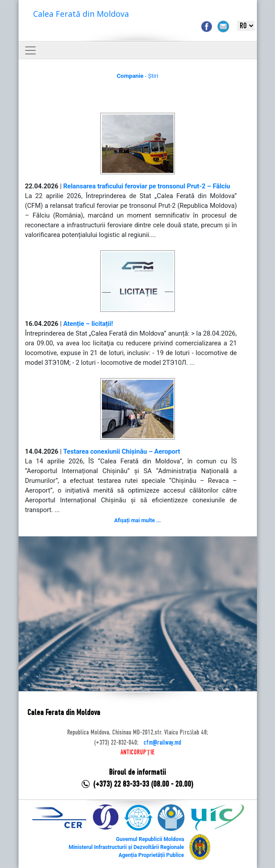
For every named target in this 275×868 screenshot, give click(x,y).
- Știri (137, 76)
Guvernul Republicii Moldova (150, 839)
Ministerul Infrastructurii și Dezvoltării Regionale (126, 847)
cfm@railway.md (162, 743)
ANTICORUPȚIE (137, 753)
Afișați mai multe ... (137, 520)
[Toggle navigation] (30, 50)
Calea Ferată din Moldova (81, 14)
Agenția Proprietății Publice (151, 855)
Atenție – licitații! (88, 324)
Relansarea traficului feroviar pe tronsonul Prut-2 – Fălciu (147, 186)
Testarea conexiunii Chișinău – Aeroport (122, 451)
